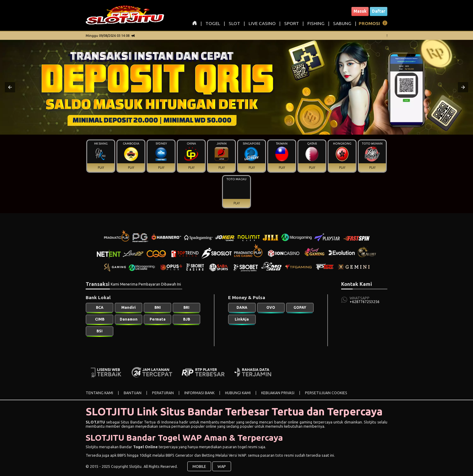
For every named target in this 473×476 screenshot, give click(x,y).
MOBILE (199, 466)
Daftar (379, 11)
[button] (10, 87)
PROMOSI (369, 23)
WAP (222, 466)
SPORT (292, 23)
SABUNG (342, 23)
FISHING (316, 23)
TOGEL (213, 23)
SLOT (234, 23)
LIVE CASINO (262, 23)
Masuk (360, 11)
